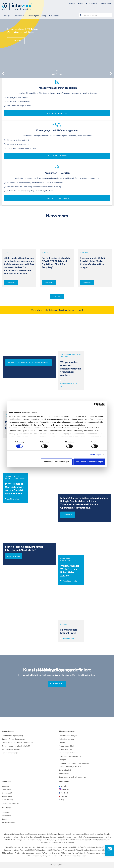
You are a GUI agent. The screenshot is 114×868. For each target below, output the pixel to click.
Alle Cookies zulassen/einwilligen (89, 462)
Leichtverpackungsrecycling (12, 736)
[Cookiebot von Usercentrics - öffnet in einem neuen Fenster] (96, 405)
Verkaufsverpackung (66, 739)
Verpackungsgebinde (67, 746)
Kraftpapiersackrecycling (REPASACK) (16, 746)
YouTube (64, 796)
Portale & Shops (92, 3)
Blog (44, 16)
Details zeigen (95, 455)
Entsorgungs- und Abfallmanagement (73, 777)
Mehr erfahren (14, 556)
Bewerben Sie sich (68, 638)
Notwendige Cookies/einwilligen (57, 462)
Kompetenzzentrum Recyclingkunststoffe (17, 743)
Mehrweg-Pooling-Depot (11, 749)
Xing (62, 800)
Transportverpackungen (68, 736)
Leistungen (6, 16)
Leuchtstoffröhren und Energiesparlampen (75, 763)
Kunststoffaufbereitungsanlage (13, 739)
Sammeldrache (7, 800)
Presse (80, 3)
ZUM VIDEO (68, 515)
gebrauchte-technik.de (10, 803)
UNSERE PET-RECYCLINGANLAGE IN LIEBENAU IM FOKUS (28, 363)
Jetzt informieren (12, 499)
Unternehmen (19, 16)
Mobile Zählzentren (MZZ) (11, 753)
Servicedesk (54, 16)
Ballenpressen (64, 774)
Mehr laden (57, 296)
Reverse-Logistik (65, 770)
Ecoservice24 (7, 793)
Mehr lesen (11, 282)
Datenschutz (6, 816)
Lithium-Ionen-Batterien (68, 753)
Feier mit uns (16, 41)
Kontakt (103, 3)
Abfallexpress (7, 796)
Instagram (65, 789)
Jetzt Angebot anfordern (57, 198)
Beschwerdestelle (8, 823)
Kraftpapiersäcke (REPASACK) (70, 767)
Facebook (65, 793)
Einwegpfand (64, 760)
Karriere (72, 3)
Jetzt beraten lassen (57, 156)
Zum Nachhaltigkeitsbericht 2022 (69, 383)
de (110, 3)
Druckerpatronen (65, 749)
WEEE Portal (6, 789)
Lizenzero (62, 743)
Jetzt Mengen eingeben (57, 113)
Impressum (6, 812)
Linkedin (64, 786)
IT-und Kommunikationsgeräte (70, 756)
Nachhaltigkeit (33, 16)
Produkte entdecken (69, 581)
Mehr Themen (57, 74)
